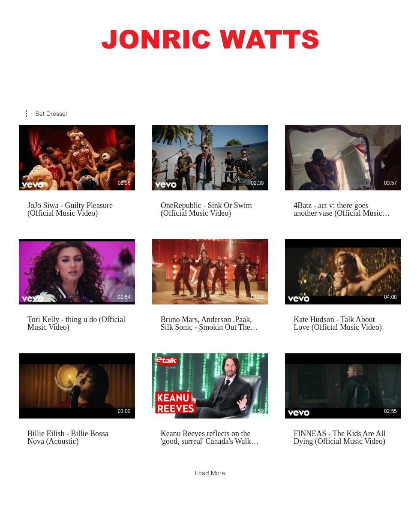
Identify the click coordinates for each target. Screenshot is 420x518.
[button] (210, 40)
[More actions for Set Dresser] (47, 114)
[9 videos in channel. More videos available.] (210, 286)
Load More (210, 473)
